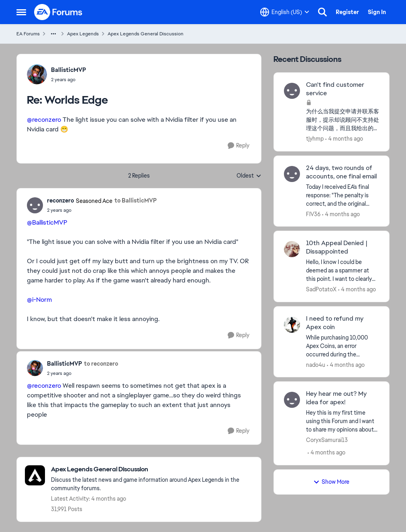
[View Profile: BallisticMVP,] (37, 74)
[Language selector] (285, 12)
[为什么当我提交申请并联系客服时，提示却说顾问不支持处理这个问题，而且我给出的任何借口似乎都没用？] (343, 120)
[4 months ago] (344, 139)
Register (347, 12)
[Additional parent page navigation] (53, 34)
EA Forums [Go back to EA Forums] (28, 34)
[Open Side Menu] (21, 12)
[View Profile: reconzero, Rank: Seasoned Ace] (35, 205)
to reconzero (101, 364)
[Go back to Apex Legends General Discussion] (152, 470)
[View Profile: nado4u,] (292, 325)
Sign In (377, 12)
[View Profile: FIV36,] (292, 174)
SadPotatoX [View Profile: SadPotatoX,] (321, 289)
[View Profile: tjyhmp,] (292, 91)
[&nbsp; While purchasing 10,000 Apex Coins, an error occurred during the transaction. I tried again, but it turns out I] (343, 346)
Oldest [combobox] (249, 176)
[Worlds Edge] (68, 80)
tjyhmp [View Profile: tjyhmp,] (315, 139)
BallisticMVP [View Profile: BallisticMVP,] (68, 70)
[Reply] (239, 146)
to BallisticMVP (136, 201)
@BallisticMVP (47, 222)
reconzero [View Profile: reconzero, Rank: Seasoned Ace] (60, 201)
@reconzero (44, 120)
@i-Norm (39, 300)
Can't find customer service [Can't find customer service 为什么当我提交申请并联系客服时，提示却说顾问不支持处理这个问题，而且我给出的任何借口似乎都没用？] (335, 89)
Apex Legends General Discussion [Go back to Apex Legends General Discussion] (146, 34)
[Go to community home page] (59, 12)
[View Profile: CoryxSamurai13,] (292, 400)
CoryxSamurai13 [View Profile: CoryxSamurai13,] (327, 440)
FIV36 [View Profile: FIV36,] (313, 214)
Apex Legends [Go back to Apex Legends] (83, 34)
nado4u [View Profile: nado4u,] (316, 364)
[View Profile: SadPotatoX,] (292, 249)
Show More (331, 482)
